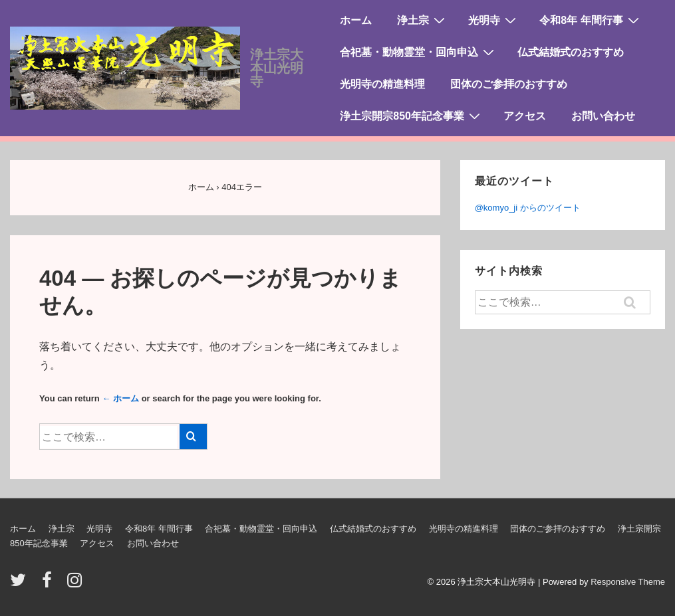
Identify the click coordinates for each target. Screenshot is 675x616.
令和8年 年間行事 (591, 20)
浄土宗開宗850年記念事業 (412, 116)
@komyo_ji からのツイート (528, 208)
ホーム (356, 20)
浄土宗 (423, 20)
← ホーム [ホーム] (120, 398)
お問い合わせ (603, 116)
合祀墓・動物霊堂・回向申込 (419, 52)
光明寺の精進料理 (382, 84)
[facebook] (50, 584)
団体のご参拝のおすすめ (509, 84)
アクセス (525, 116)
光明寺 (494, 20)
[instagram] (76, 584)
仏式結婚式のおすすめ (571, 52)
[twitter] (21, 584)
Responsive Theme (628, 582)
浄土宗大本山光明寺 (277, 68)
